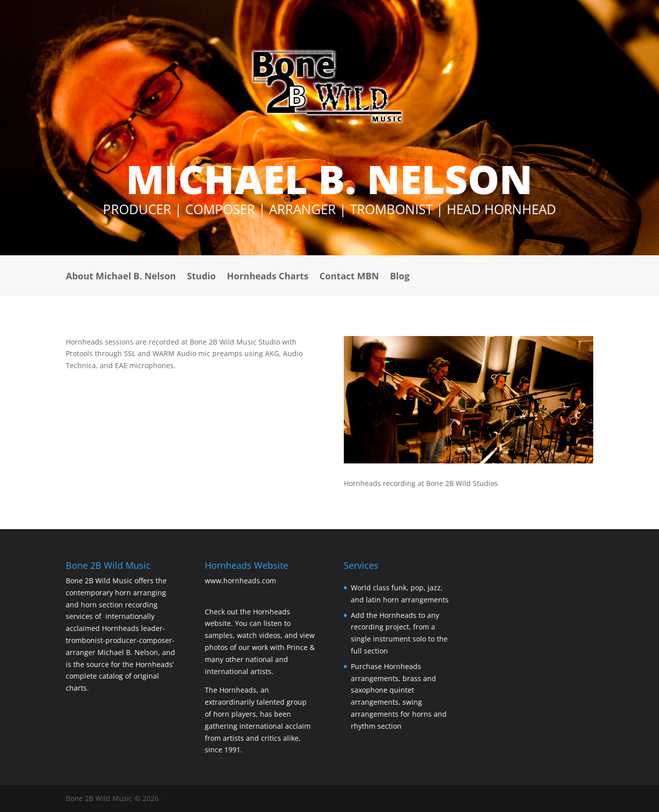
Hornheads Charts (268, 277)
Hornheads (120, 628)
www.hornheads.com (240, 581)
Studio (201, 277)
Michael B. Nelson (127, 652)
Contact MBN (349, 277)
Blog (400, 277)
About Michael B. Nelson (121, 277)
